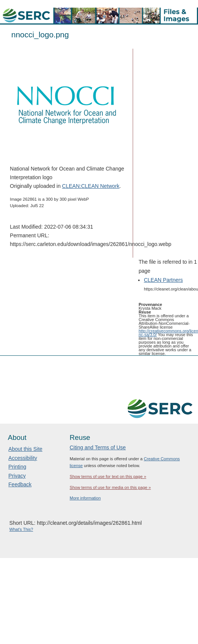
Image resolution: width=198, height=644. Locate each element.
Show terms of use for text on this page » (108, 476)
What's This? (21, 529)
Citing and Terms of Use (98, 447)
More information (85, 498)
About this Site (25, 449)
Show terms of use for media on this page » (110, 487)
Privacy (17, 476)
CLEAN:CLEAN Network (91, 186)
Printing (17, 467)
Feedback (20, 484)
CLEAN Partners (163, 280)
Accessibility (23, 458)
